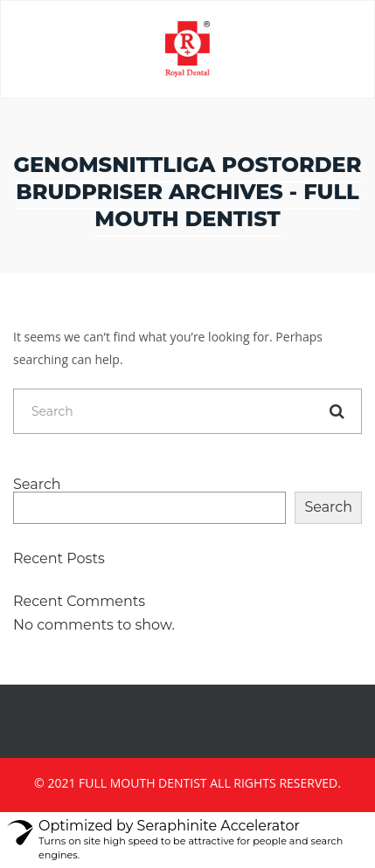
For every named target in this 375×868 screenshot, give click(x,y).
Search (37, 485)
